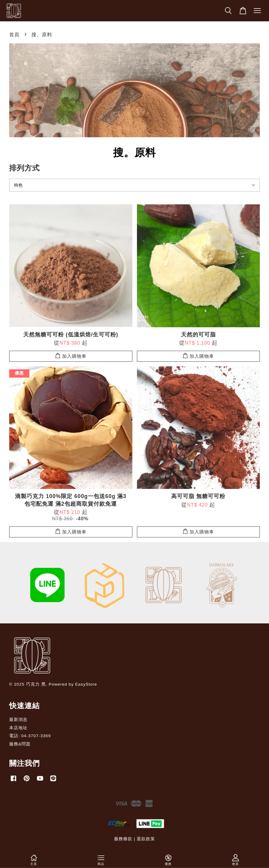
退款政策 (146, 839)
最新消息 (18, 720)
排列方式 (24, 168)
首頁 (14, 35)
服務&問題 (20, 744)
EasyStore (86, 684)
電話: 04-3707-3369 (30, 736)
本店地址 (18, 728)
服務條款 (123, 839)
